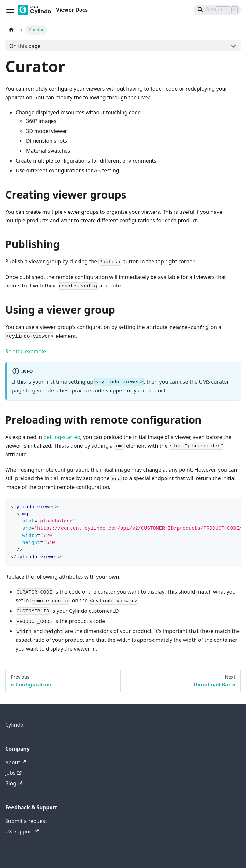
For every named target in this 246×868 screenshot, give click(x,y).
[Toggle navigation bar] (10, 10)
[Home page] (11, 30)
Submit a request (26, 821)
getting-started (62, 437)
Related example (26, 351)
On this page (25, 46)
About (16, 762)
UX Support (22, 831)
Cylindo (14, 725)
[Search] (217, 10)
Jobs (13, 773)
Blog (14, 783)
